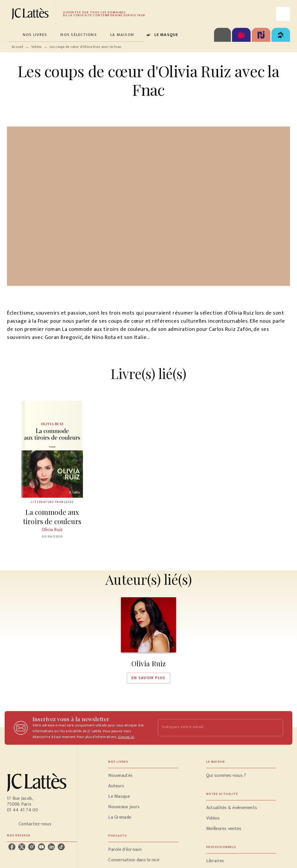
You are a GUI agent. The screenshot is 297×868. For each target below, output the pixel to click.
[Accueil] (31, 14)
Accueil (17, 47)
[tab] (13, 35)
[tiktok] (61, 847)
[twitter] (22, 847)
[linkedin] (51, 847)
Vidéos (37, 47)
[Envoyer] (276, 728)
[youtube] (41, 847)
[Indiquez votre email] (213, 728)
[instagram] (32, 847)
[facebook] (12, 847)
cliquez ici (126, 737)
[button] (148, 640)
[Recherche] (283, 14)
